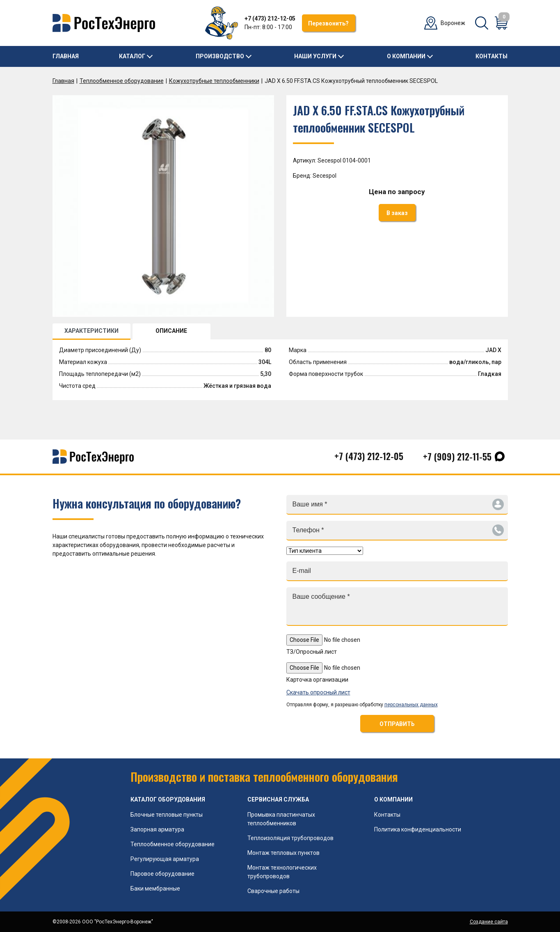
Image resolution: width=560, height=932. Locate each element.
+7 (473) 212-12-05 (270, 18)
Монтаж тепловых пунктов (283, 853)
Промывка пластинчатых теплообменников (281, 819)
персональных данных (411, 705)
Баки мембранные (155, 888)
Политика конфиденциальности (418, 829)
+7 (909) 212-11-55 (457, 456)
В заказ (397, 213)
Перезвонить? (328, 23)
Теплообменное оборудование (122, 81)
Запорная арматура (157, 829)
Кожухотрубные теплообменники (214, 81)
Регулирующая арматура (165, 859)
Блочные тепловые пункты (167, 815)
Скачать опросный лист (318, 692)
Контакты (491, 56)
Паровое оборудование (162, 874)
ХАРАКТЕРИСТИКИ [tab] (91, 331)
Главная (66, 56)
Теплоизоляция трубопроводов (290, 838)
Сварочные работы (273, 891)
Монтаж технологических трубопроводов (282, 872)
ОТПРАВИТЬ (397, 724)
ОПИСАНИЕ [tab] (171, 331)
